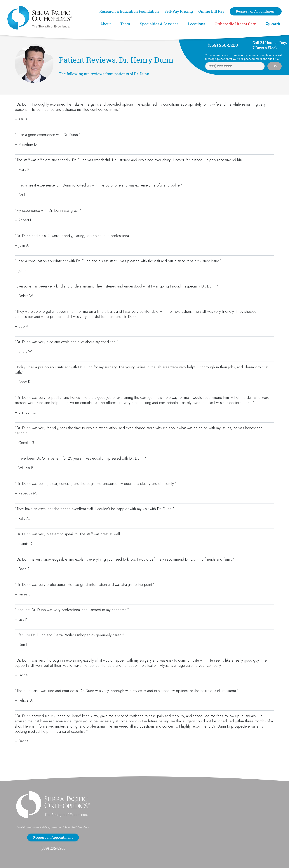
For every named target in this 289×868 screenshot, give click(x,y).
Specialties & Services (159, 24)
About (106, 24)
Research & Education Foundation (129, 11)
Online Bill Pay (211, 11)
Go (275, 66)
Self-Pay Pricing (179, 11)
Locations (197, 24)
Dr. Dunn (142, 74)
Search (275, 24)
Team (125, 24)
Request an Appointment (256, 11)
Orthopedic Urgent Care (235, 24)
